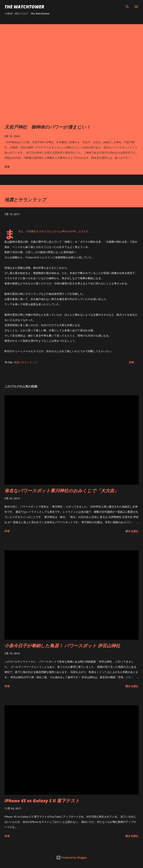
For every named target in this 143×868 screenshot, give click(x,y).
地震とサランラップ (26, 362)
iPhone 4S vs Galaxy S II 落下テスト (42, 801)
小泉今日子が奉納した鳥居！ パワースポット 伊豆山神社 (62, 646)
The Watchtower (24, 7)
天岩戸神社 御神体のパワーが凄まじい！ (48, 127)
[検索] (127, 7)
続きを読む (132, 531)
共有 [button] (7, 167)
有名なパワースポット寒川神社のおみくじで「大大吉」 (62, 490)
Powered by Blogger (72, 857)
